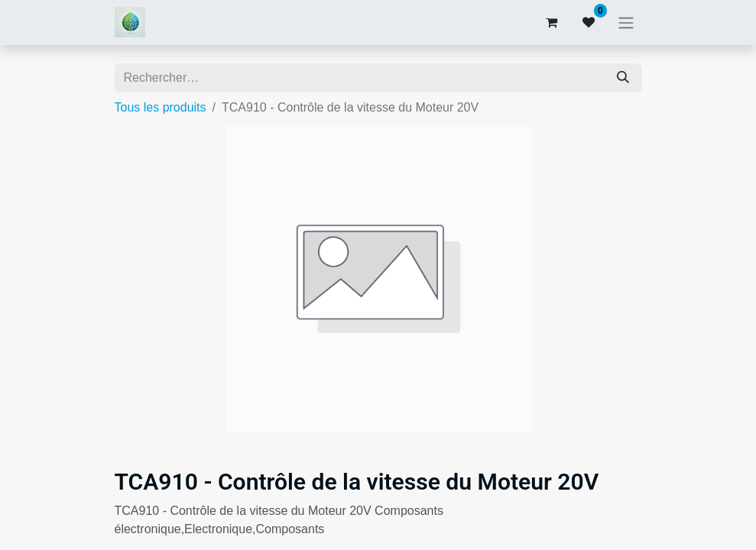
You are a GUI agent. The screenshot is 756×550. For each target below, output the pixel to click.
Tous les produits (161, 107)
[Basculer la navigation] (626, 23)
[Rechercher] (623, 78)
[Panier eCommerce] (552, 22)
